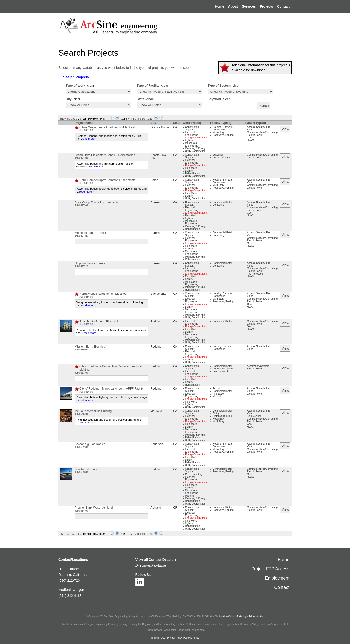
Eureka (155, 202)
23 (151, 119)
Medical (217, 396)
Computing (219, 205)
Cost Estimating (194, 474)
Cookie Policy (192, 638)
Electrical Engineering (192, 134)
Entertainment (220, 371)
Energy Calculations (196, 138)
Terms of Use (158, 638)
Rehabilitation (193, 173)
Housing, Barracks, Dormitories (223, 128)
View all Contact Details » (156, 560)
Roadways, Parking (223, 135)
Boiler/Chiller (254, 416)
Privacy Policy (175, 638)
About (233, 6)
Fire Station (219, 394)
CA (175, 127)
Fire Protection (255, 274)
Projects (267, 6)
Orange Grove (160, 127)
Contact (283, 6)
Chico (154, 180)
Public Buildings (221, 157)
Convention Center (223, 369)
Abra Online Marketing (235, 616)
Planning (190, 496)
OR (175, 508)
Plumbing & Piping (195, 148)
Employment (277, 578)
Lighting (189, 140)
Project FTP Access (270, 569)
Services (249, 6)
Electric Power (255, 135)
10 (144, 119)
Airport (216, 388)
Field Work (191, 168)
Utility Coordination (195, 151)
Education (218, 155)
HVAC (250, 140)
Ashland (156, 508)
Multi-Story (219, 132)
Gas (249, 138)
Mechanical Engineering (192, 144)
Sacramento (158, 294)
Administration (256, 616)
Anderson (157, 444)
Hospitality (218, 419)
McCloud (156, 411)
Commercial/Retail (223, 202)
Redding (156, 322)
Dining (216, 413)
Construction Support (192, 128)
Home (220, 6)
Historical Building (222, 416)
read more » (89, 139)
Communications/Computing (262, 132)
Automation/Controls (258, 366)
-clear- (91, 86)
